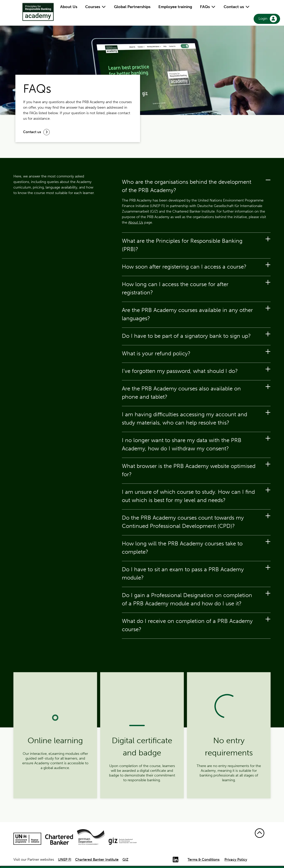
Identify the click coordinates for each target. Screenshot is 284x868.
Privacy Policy (236, 860)
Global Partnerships (132, 7)
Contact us (237, 7)
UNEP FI (65, 860)
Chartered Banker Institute (97, 860)
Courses (96, 7)
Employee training (175, 7)
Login (268, 19)
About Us (69, 7)
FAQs (208, 7)
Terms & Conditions (204, 860)
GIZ (125, 860)
